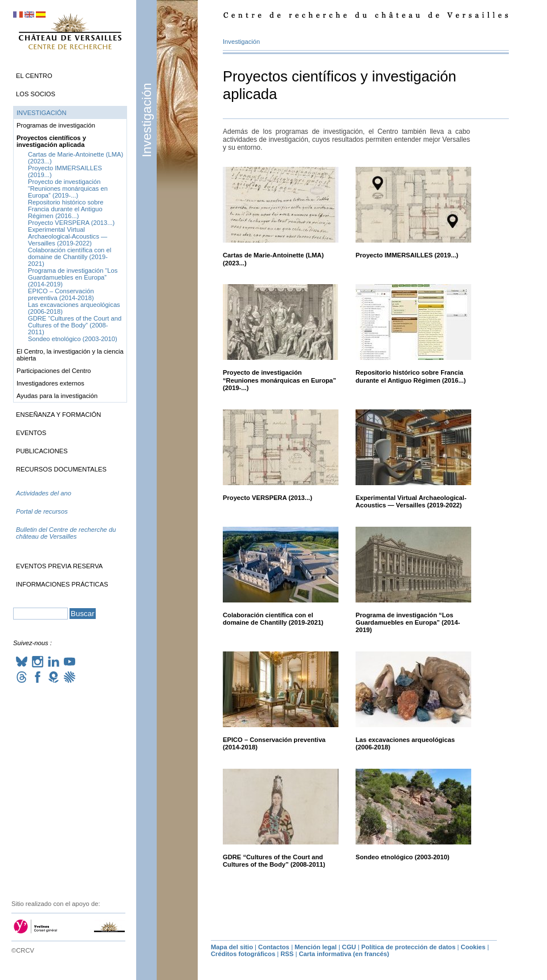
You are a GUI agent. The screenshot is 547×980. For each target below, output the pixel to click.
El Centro (34, 76)
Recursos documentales (61, 469)
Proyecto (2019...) (407, 255)
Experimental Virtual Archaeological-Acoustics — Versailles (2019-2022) (411, 501)
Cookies (473, 947)
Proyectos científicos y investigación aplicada (51, 141)
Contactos (274, 947)
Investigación (147, 120)
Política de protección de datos (408, 947)
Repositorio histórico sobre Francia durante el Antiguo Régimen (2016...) (411, 376)
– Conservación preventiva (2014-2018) (61, 294)
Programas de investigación (56, 125)
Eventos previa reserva (59, 566)
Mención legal (316, 947)
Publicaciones (42, 451)
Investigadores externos (50, 383)
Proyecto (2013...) (268, 498)
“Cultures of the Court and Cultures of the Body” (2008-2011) (274, 861)
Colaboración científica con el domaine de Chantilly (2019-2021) (273, 619)
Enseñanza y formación (58, 415)
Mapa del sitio (232, 947)
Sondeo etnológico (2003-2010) (403, 857)
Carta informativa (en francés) (344, 954)
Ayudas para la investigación (57, 396)
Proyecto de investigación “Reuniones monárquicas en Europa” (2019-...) (279, 380)
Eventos (31, 433)
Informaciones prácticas (62, 584)
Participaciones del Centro (54, 371)
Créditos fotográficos (243, 954)
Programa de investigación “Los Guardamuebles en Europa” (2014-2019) (408, 623)
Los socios (36, 94)
